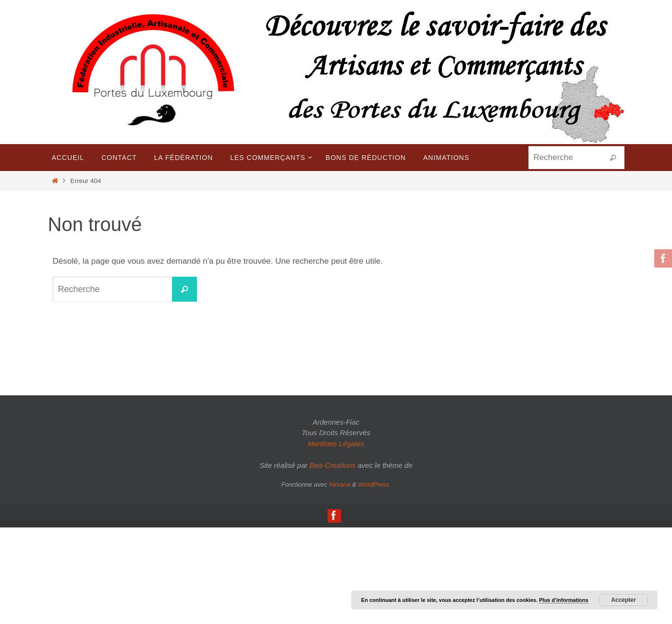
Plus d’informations (564, 600)
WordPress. (374, 484)
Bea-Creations (332, 465)
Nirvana (340, 484)
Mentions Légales (336, 444)
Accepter (623, 600)
